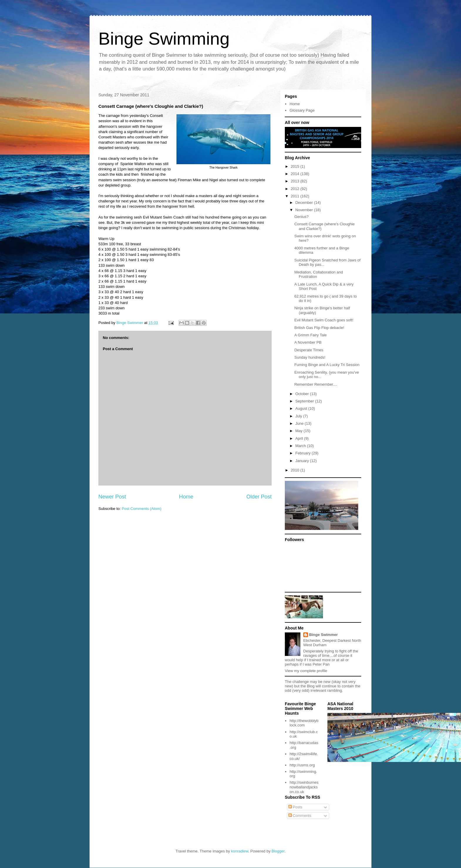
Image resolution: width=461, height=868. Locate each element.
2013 (296, 181)
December (305, 203)
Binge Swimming (164, 39)
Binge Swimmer (324, 635)
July (299, 416)
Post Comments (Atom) (142, 509)
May (300, 431)
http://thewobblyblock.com (304, 723)
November (305, 210)
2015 (296, 166)
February (304, 453)
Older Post (259, 497)
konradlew (240, 851)
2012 (296, 189)
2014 (296, 174)
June (300, 423)
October (303, 394)
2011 (296, 196)
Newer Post (112, 497)
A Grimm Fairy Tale (310, 335)
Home (186, 497)
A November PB (308, 342)
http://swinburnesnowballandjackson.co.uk (304, 787)
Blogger (278, 851)
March (301, 446)
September (305, 401)
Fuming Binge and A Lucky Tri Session (327, 365)
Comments (300, 816)
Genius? (301, 217)
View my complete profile (306, 671)
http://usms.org (302, 765)
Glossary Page (302, 110)
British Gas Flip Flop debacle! (319, 328)
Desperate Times (309, 350)
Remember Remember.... (316, 384)
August (302, 408)
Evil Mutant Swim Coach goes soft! (324, 320)
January (303, 461)
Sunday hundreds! (310, 357)
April (300, 438)
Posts (295, 807)
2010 (296, 470)
